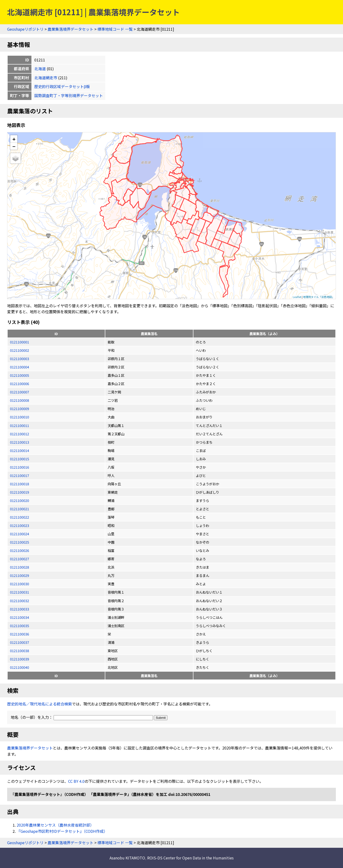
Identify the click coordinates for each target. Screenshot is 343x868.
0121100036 (20, 634)
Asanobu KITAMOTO (127, 858)
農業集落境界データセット (71, 29)
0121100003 (20, 359)
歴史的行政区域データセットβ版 (62, 86)
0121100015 (20, 459)
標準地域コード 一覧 (115, 29)
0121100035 (20, 626)
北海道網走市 (46, 78)
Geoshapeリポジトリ (25, 29)
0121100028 (20, 567)
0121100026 (20, 550)
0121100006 (20, 384)
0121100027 (20, 559)
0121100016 (20, 467)
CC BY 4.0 (76, 781)
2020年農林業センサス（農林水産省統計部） (55, 825)
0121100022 (20, 517)
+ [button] (14, 139)
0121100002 (20, 350)
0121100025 (20, 542)
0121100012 (20, 434)
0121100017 (20, 475)
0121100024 (20, 534)
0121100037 (20, 642)
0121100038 (20, 651)
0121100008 (20, 400)
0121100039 (20, 659)
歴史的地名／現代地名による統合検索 (40, 704)
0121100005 (20, 375)
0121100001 (20, 342)
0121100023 (20, 525)
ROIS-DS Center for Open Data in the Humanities (190, 858)
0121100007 (20, 392)
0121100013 (20, 442)
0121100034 (20, 617)
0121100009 (20, 409)
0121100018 (20, 484)
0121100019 (20, 492)
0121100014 (20, 450)
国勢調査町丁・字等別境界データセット (69, 95)
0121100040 (20, 667)
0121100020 (20, 500)
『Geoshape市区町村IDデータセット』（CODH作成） (62, 831)
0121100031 (20, 592)
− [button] (14, 146)
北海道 (40, 69)
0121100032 (20, 601)
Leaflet (297, 297)
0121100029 (20, 575)
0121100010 (20, 417)
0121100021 (20, 509)
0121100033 (20, 609)
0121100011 (20, 425)
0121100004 (20, 367)
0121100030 (20, 584)
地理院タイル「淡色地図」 (319, 297)
